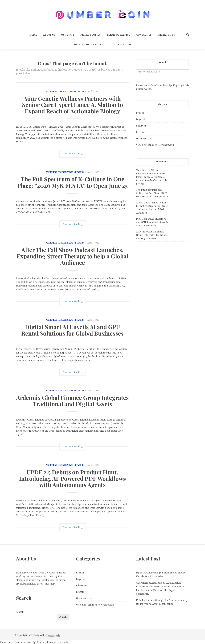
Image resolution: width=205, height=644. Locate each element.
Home (33, 35)
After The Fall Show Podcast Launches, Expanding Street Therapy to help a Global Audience (72, 256)
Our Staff (68, 35)
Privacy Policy (91, 35)
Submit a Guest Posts (88, 44)
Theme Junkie (53, 635)
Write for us (166, 35)
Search (20, 612)
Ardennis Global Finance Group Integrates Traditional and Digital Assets (72, 401)
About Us (49, 35)
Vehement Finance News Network (65, 91)
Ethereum (142, 126)
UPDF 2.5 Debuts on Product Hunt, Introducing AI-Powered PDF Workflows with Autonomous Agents (72, 478)
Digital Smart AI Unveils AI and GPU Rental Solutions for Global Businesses (72, 330)
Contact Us (144, 35)
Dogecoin (141, 119)
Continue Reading (73, 154)
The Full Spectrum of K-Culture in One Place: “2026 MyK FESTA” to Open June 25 (72, 182)
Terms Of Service (119, 35)
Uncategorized (144, 139)
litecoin (140, 132)
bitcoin (140, 113)
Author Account (120, 44)
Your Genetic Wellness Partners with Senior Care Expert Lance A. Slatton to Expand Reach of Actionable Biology (73, 105)
